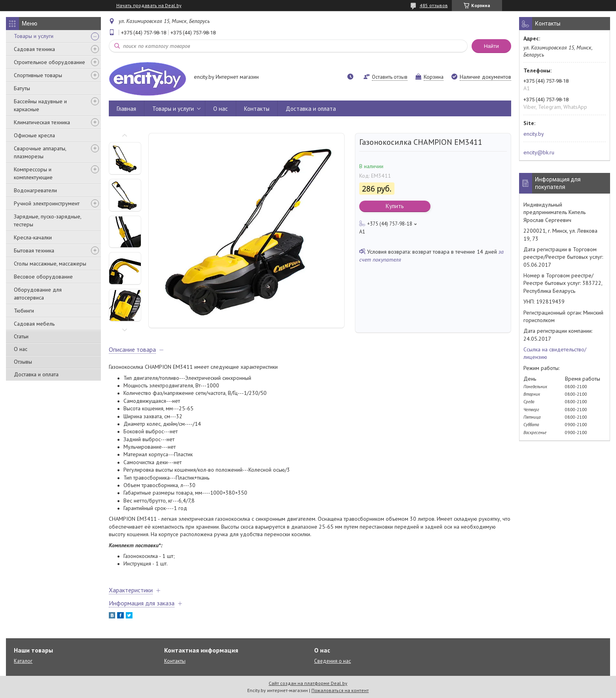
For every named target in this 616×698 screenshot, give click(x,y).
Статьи (21, 336)
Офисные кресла (34, 135)
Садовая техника (34, 49)
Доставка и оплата (36, 374)
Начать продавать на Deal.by (149, 6)
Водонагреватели (35, 190)
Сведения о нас (333, 661)
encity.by (534, 134)
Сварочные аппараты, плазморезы (40, 152)
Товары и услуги (34, 36)
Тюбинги (24, 311)
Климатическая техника (42, 122)
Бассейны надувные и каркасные (40, 105)
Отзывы (23, 362)
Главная (126, 109)
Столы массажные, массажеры (50, 264)
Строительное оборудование (49, 62)
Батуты (22, 88)
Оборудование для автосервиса (38, 294)
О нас (21, 349)
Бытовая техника (34, 250)
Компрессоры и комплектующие (33, 173)
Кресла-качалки (33, 237)
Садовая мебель (34, 324)
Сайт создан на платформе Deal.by (308, 683)
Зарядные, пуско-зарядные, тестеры (47, 220)
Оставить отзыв (390, 77)
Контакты (257, 109)
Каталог (23, 661)
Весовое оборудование (43, 277)
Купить (395, 206)
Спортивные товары (38, 75)
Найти (491, 46)
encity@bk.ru (539, 152)
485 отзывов (434, 5)
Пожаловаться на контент (340, 690)
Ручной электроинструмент (47, 203)
